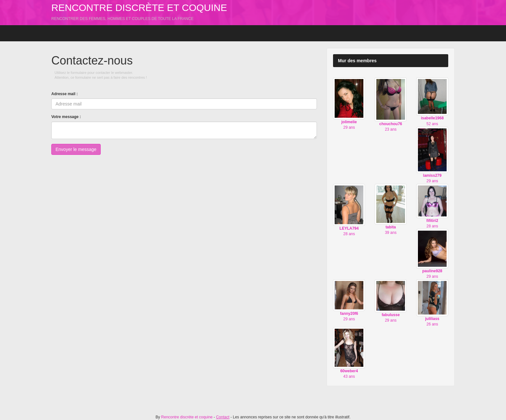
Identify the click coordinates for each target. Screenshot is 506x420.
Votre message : (66, 117)
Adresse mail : (65, 94)
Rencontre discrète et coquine (139, 8)
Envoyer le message (76, 149)
